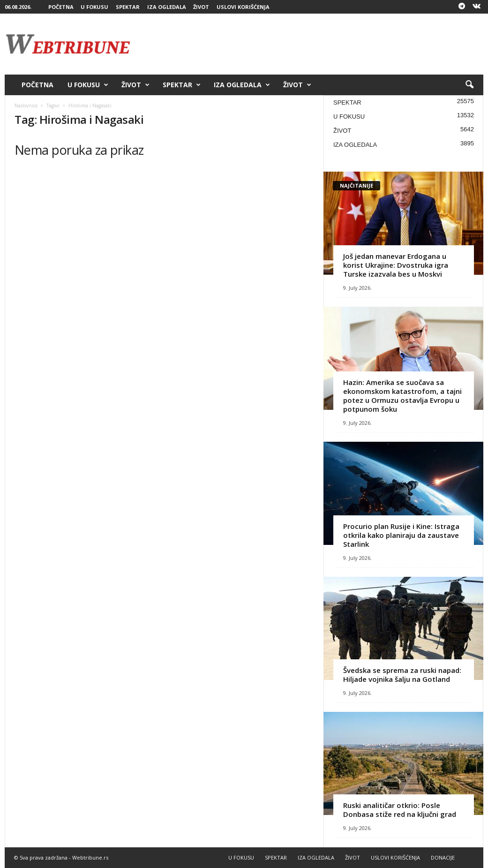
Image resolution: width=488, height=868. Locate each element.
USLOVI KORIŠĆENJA (243, 7)
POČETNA (61, 7)
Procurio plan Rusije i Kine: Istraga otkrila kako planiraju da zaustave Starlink (401, 535)
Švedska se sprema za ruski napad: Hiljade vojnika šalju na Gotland (402, 675)
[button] (469, 85)
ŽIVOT (201, 7)
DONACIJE (443, 857)
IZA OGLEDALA (167, 7)
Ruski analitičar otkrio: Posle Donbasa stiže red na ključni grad (400, 810)
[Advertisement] (313, 44)
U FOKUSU (94, 7)
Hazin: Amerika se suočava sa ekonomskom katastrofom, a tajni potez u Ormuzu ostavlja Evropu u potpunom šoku (402, 396)
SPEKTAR (128, 7)
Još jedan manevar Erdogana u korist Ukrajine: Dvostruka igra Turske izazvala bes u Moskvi (396, 265)
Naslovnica (26, 106)
